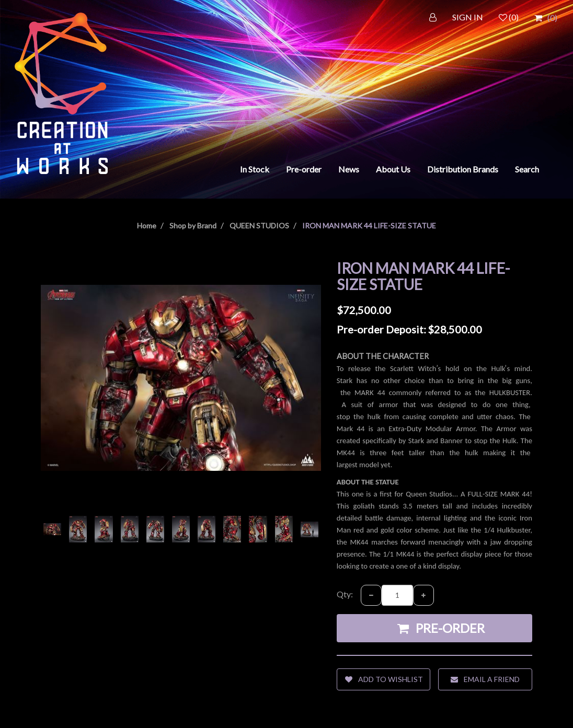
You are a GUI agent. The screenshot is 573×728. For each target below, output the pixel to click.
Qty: (345, 594)
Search (527, 169)
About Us (393, 169)
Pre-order (304, 169)
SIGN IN (468, 17)
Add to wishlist (384, 679)
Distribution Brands (463, 169)
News (349, 169)
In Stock (255, 169)
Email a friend (485, 679)
